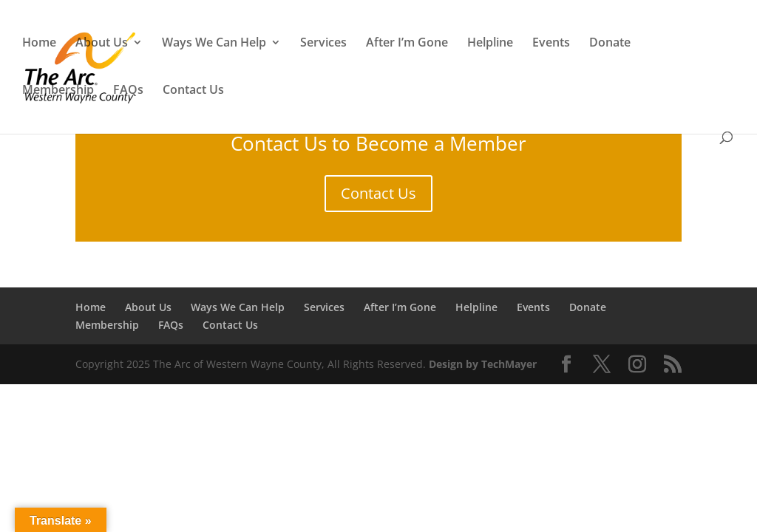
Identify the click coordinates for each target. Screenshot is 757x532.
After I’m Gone (407, 44)
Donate (610, 44)
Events (551, 44)
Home (39, 44)
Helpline (490, 44)
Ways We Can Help (214, 44)
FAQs (128, 91)
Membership (58, 91)
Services (323, 44)
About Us (102, 44)
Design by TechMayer (483, 364)
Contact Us (193, 91)
